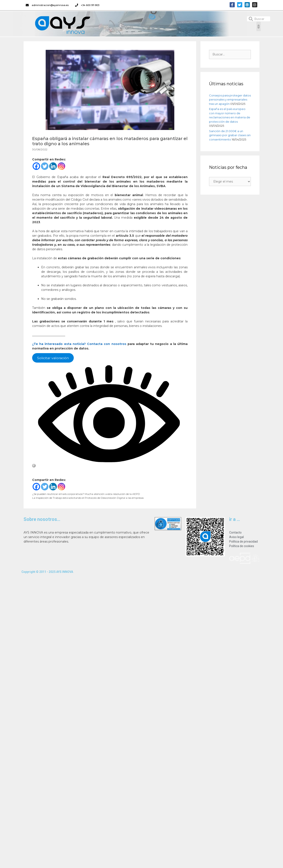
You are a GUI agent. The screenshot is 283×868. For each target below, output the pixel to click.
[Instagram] (61, 166)
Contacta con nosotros (107, 344)
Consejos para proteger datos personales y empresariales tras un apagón (230, 100)
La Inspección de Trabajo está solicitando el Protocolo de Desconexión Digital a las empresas (88, 498)
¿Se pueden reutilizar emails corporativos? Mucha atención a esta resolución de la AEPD (86, 494)
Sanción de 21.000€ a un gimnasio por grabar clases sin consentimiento (230, 135)
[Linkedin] (53, 166)
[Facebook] (36, 166)
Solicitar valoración (53, 358)
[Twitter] (45, 166)
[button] (258, 26)
